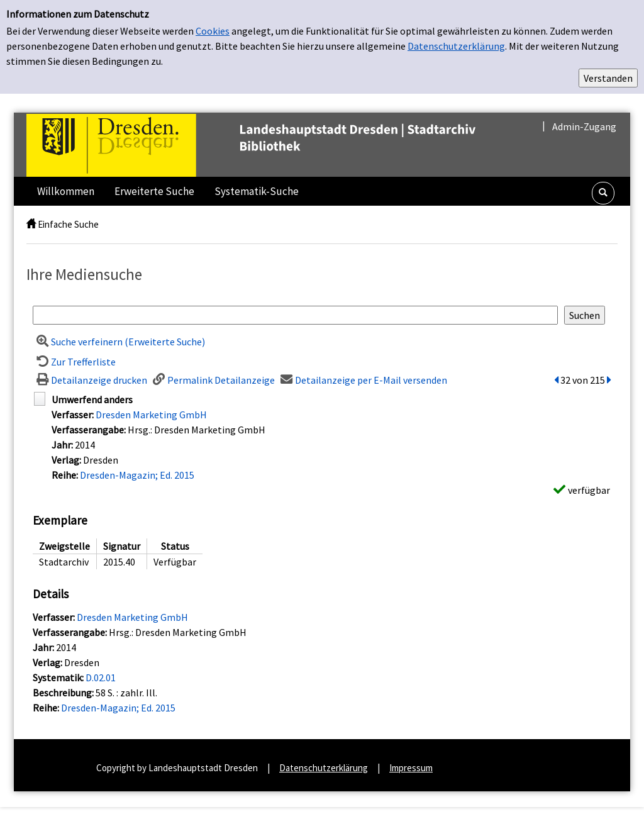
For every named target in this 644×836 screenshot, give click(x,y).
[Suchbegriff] (295, 315)
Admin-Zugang (584, 126)
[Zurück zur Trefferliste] (74, 362)
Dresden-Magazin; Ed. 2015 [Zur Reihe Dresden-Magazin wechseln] (137, 475)
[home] (31, 224)
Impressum (411, 768)
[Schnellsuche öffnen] (603, 193)
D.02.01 (101, 677)
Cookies (213, 31)
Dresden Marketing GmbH (151, 415)
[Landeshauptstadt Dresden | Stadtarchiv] (277, 144)
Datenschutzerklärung (456, 46)
